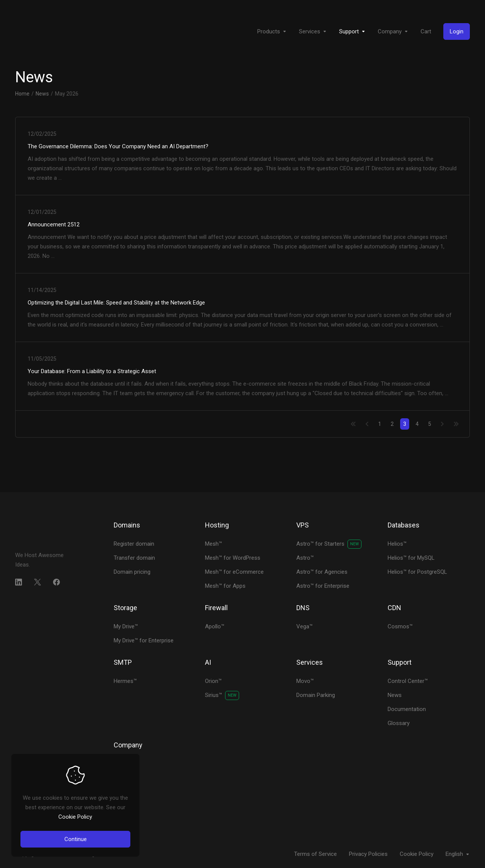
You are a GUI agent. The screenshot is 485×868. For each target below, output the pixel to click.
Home (22, 94)
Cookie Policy (75, 817)
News (42, 94)
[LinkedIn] (19, 582)
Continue (76, 839)
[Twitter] (38, 582)
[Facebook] (56, 582)
